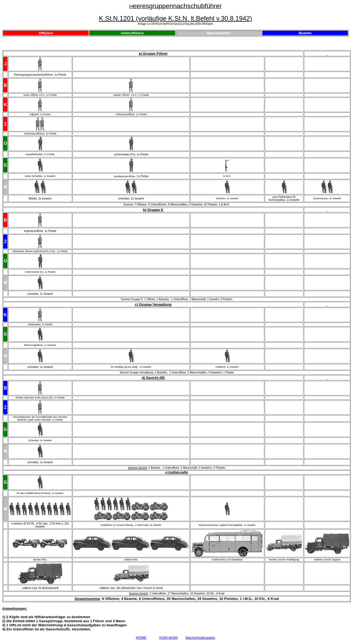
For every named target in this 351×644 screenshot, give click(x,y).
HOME (141, 638)
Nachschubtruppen (200, 638)
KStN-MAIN (168, 638)
